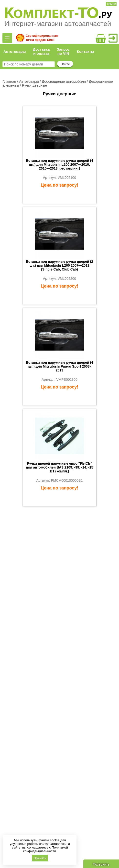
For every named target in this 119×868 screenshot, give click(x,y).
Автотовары (15, 51)
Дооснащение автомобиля (64, 81)
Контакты (86, 51)
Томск (111, 4)
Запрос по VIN (63, 51)
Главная (9, 81)
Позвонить (101, 864)
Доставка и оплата (41, 51)
